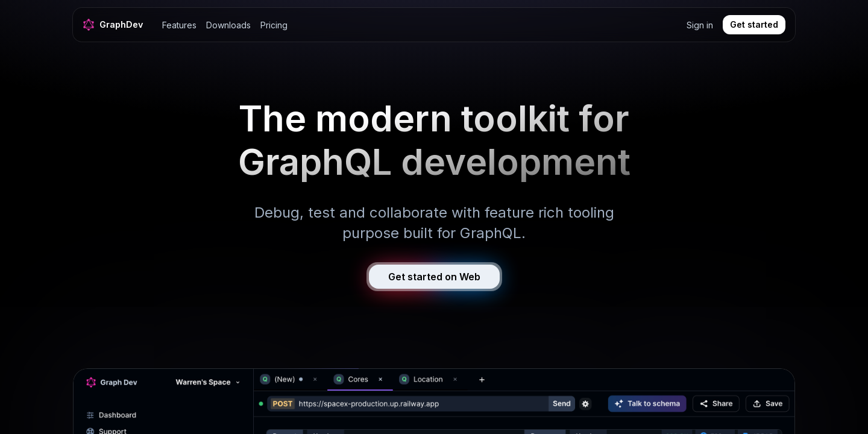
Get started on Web (434, 277)
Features (179, 25)
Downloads (228, 25)
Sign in (700, 25)
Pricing (274, 25)
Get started (754, 24)
